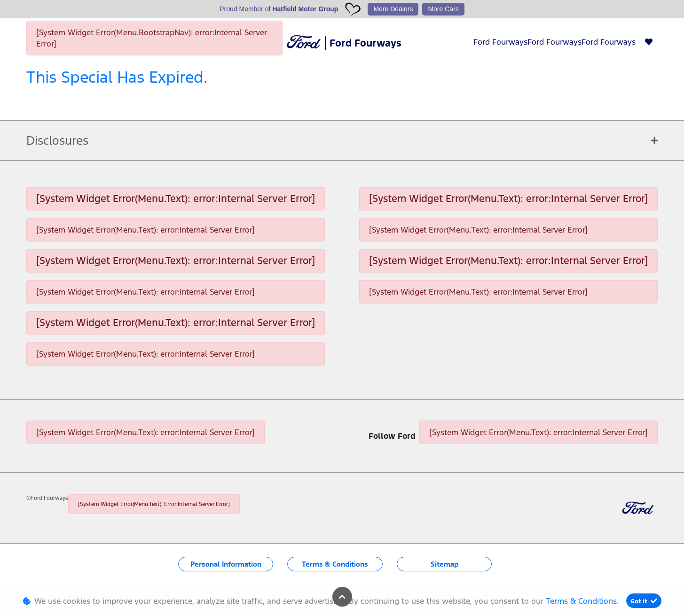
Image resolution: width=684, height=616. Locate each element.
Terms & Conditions (335, 564)
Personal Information (226, 564)
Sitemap (444, 564)
